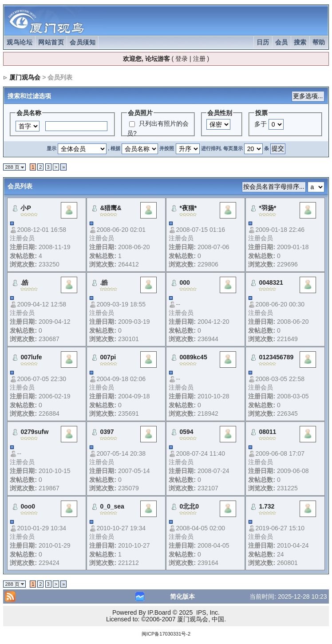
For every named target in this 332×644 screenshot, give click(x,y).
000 (184, 282)
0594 (186, 432)
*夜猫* (188, 208)
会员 (282, 42)
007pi (108, 357)
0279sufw (34, 432)
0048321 (271, 282)
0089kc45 (193, 357)
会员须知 (83, 42)
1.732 (267, 506)
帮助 (319, 42)
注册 (199, 59)
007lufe (31, 357)
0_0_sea (112, 506)
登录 (182, 59)
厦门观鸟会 (25, 77)
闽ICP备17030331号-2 (166, 634)
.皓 (24, 282)
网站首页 (51, 42)
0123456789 (276, 357)
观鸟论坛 (20, 42)
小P (26, 208)
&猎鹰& (111, 208)
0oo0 (28, 506)
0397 (107, 432)
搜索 (300, 42)
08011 (267, 432)
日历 (263, 42)
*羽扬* (267, 208)
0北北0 (189, 506)
